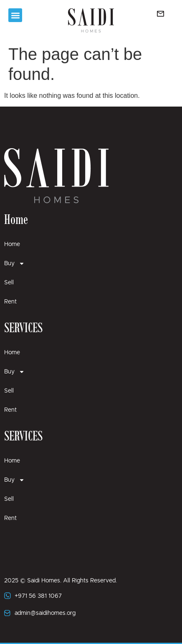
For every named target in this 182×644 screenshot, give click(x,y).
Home (12, 244)
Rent (10, 302)
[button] (15, 15)
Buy (14, 264)
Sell (9, 283)
